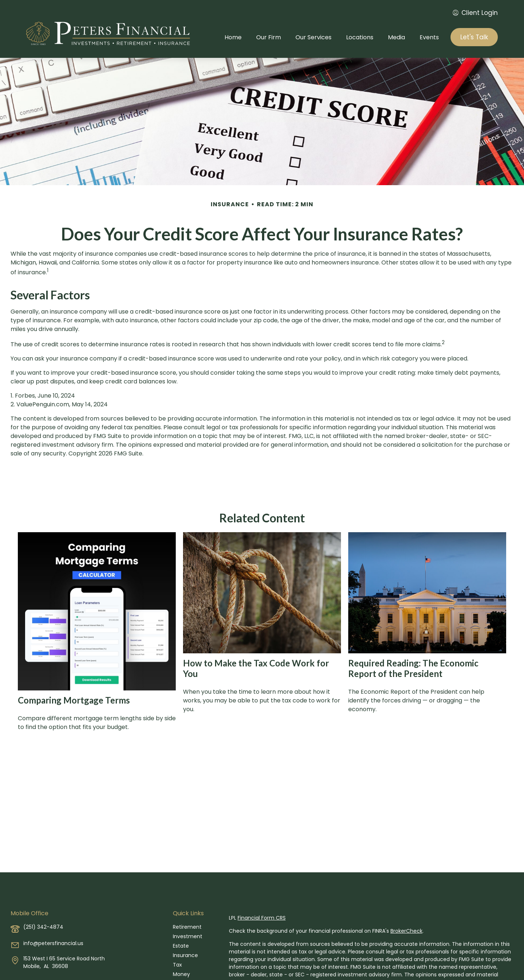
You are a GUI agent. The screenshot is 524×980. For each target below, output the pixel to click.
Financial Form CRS (262, 918)
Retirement (187, 927)
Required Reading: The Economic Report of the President (413, 668)
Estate (181, 946)
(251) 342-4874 (43, 927)
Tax (177, 965)
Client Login (475, 13)
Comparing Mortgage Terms (74, 700)
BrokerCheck (406, 931)
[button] (233, 37)
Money (181, 974)
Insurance (185, 955)
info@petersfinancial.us (53, 943)
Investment (188, 936)
